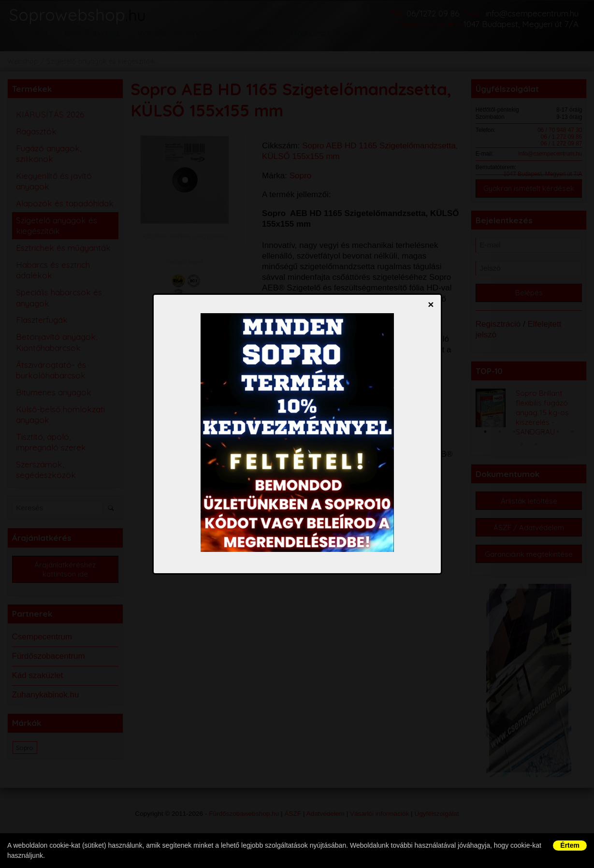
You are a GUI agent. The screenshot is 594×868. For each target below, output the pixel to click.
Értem (570, 845)
